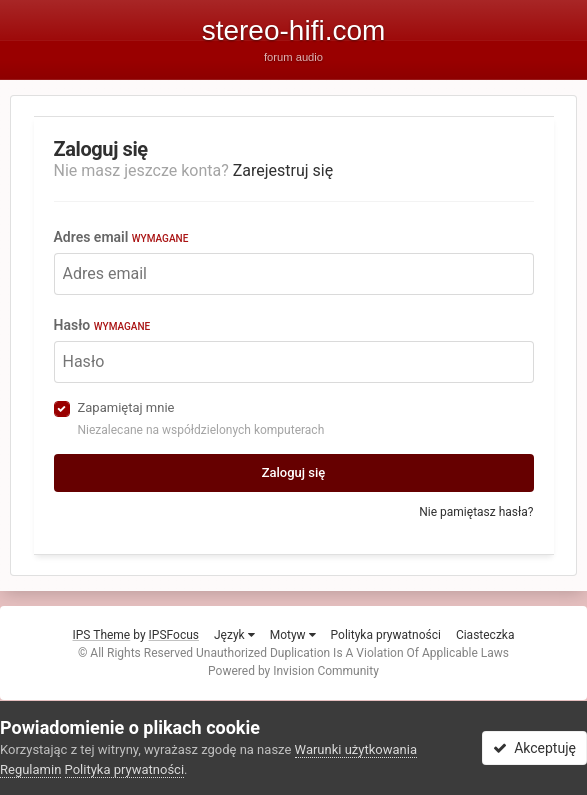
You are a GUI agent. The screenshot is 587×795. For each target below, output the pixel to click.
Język (234, 635)
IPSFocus (174, 635)
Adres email (121, 237)
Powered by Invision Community (293, 671)
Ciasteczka (485, 635)
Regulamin (30, 769)
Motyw (293, 635)
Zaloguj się (294, 472)
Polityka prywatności (386, 635)
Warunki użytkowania (356, 749)
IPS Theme (102, 635)
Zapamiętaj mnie (126, 407)
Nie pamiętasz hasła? (476, 512)
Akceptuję (534, 748)
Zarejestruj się (283, 170)
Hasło (102, 325)
